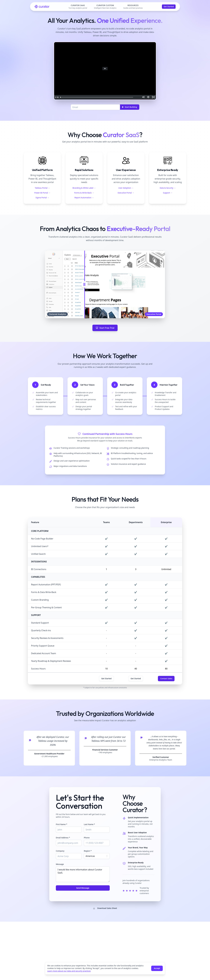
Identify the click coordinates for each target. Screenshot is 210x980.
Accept (157, 968)
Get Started (169, 7)
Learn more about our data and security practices (69, 971)
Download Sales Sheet (105, 908)
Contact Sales (166, 678)
